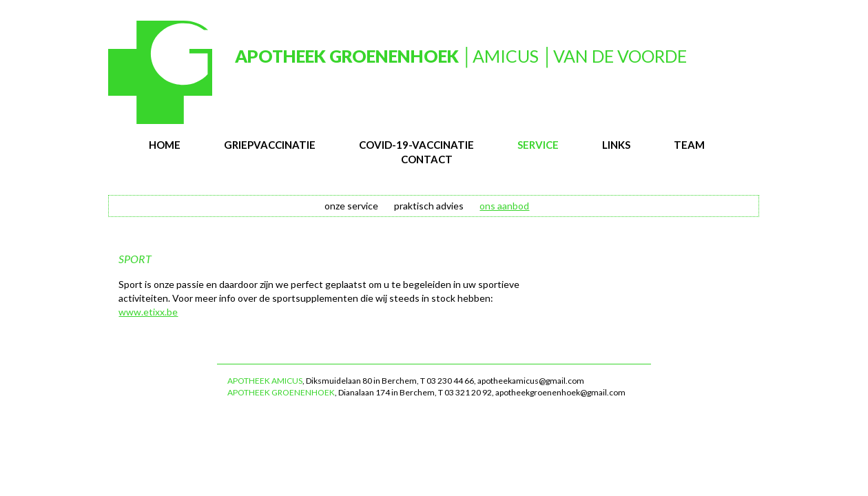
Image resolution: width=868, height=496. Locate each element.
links (616, 145)
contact (427, 159)
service (538, 145)
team (689, 145)
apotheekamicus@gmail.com (531, 381)
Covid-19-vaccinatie (416, 145)
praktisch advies (429, 206)
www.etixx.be (148, 312)
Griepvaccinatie (270, 145)
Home (165, 145)
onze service (351, 206)
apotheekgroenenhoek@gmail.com (560, 392)
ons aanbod (504, 206)
